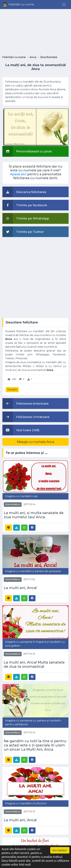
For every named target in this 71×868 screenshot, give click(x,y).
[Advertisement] (35, 31)
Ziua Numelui (49, 57)
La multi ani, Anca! (20, 588)
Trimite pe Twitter (23, 232)
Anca (33, 57)
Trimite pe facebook (25, 205)
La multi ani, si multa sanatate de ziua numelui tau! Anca (34, 515)
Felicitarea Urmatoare (26, 417)
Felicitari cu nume (14, 57)
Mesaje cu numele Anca (35, 442)
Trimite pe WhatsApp (26, 218)
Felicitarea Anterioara (25, 403)
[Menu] (64, 5)
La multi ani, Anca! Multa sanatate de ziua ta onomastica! (34, 664)
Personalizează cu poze (27, 151)
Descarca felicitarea (24, 192)
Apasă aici (18, 174)
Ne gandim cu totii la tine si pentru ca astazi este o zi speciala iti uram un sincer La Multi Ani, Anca (35, 745)
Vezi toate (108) (21, 430)
